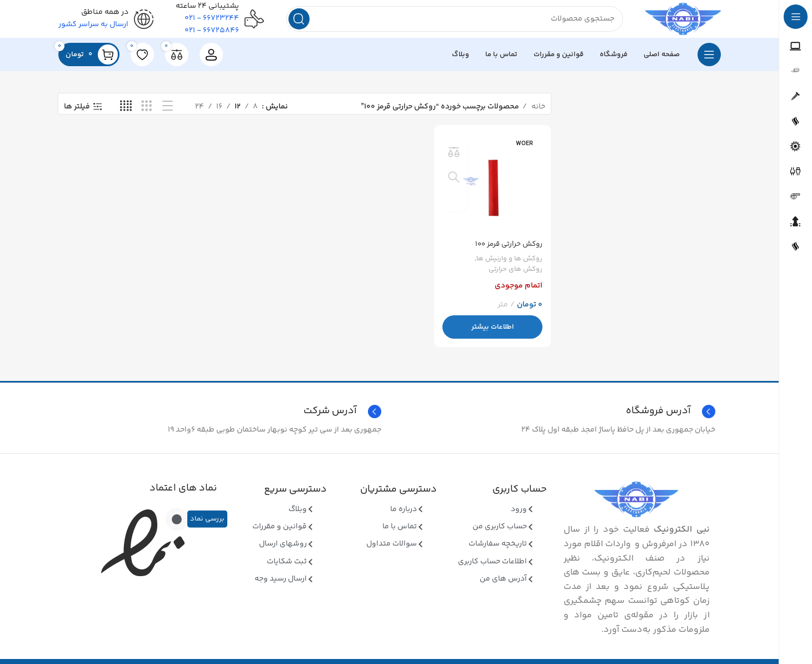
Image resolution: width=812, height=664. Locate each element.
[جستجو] (447, 22)
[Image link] (636, 506)
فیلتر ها (77, 113)
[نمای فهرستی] (168, 113)
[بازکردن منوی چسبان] (709, 61)
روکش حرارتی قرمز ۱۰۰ (507, 249)
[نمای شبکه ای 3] (146, 113)
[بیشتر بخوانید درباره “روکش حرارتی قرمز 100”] (493, 331)
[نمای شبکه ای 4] (126, 113)
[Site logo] (676, 22)
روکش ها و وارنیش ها (508, 263)
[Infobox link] (223, 418)
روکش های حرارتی (514, 274)
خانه (537, 113)
